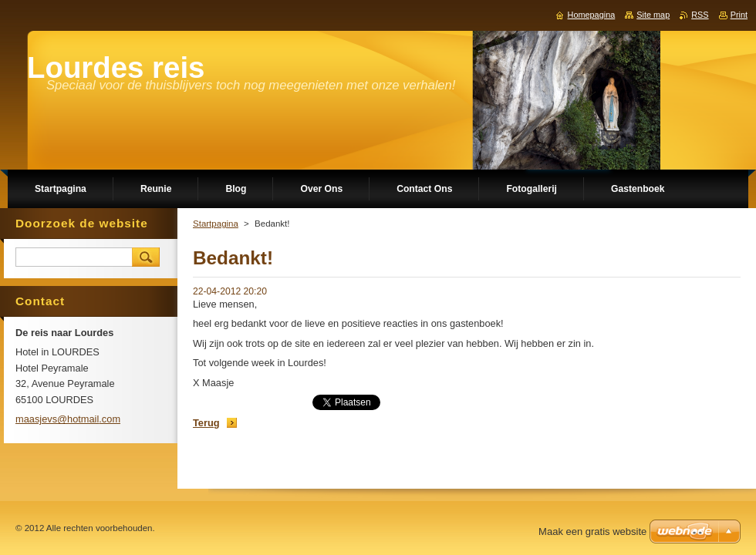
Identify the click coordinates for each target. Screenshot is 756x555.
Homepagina (592, 15)
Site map (653, 15)
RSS (700, 15)
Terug (206, 423)
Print (739, 15)
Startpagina (216, 224)
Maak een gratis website (592, 531)
